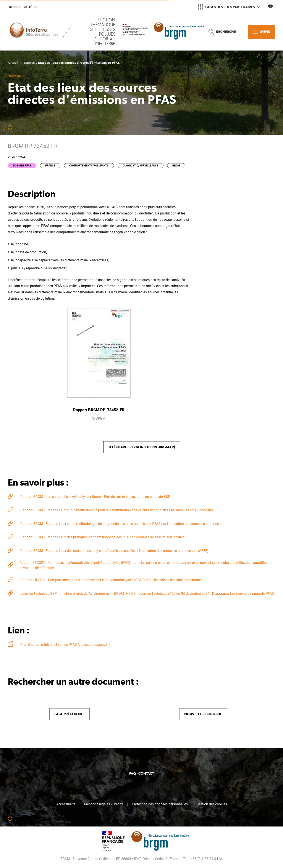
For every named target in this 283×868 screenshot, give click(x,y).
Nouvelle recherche (203, 714)
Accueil (13, 63)
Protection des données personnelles (160, 804)
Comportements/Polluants (89, 166)
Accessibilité (23, 7)
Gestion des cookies (212, 804)
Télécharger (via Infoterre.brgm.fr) (142, 447)
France (50, 166)
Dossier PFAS (22, 166)
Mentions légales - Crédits (104, 804)
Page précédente (69, 714)
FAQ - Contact (141, 773)
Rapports (28, 63)
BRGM (176, 166)
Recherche (222, 32)
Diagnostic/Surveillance (141, 166)
